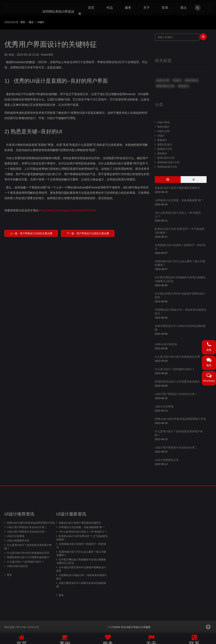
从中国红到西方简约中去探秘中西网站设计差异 (81, 569)
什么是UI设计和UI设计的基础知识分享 (177, 357)
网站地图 (9, 627)
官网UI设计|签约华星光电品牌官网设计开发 (180, 419)
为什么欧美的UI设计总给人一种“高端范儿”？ (83, 532)
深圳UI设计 (191, 80)
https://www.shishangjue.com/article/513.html (68, 210)
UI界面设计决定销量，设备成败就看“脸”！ (180, 200)
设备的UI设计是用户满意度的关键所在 (177, 188)
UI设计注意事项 (164, 406)
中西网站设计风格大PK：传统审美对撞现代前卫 (82, 577)
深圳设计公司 (165, 149)
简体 (80, 16)
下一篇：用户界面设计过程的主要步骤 (88, 233)
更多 (9, 575)
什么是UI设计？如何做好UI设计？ (175, 369)
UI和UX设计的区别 (166, 344)
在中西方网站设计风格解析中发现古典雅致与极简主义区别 (81, 561)
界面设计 (162, 140)
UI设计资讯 (163, 122)
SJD (110, 627)
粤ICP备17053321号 (28, 627)
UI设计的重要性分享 (167, 460)
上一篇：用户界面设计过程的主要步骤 (31, 233)
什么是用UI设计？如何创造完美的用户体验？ (28, 547)
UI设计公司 (163, 80)
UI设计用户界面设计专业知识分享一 (176, 394)
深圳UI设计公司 (165, 86)
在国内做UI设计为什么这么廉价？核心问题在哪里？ (81, 553)
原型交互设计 (165, 145)
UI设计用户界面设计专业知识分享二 (176, 447)
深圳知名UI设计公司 (168, 162)
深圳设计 (183, 86)
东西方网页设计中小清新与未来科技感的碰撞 (81, 585)
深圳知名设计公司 (167, 167)
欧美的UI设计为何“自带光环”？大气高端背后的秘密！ (82, 538)
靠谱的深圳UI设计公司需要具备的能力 (177, 382)
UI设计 (177, 80)
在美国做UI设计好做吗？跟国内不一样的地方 (81, 546)
